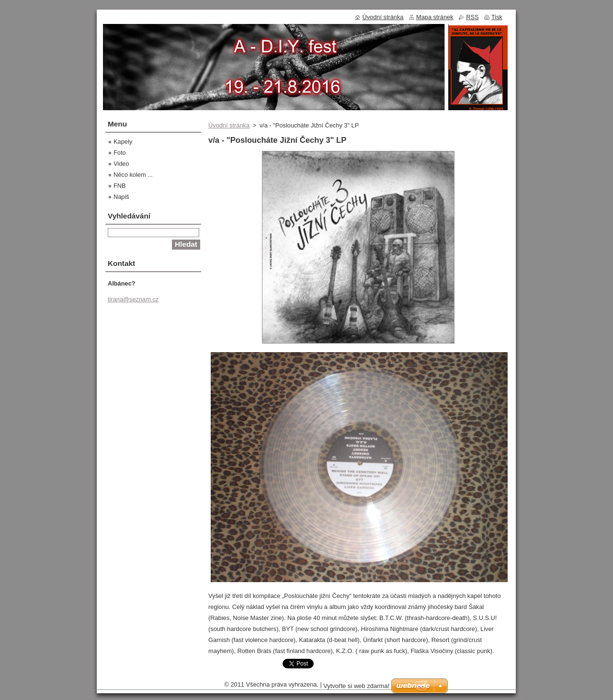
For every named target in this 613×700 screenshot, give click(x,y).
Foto (120, 153)
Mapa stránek (435, 17)
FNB (120, 186)
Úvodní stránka (229, 125)
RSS (472, 17)
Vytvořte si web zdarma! (356, 686)
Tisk (497, 17)
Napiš (121, 197)
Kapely (123, 142)
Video (121, 164)
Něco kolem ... (133, 175)
